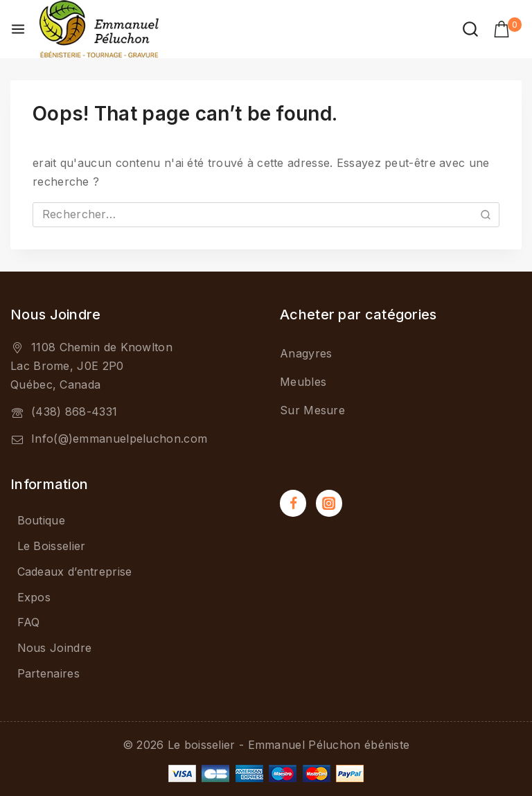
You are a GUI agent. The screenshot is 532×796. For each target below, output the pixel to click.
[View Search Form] (470, 29)
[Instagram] (329, 503)
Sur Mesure (312, 411)
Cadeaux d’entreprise (75, 572)
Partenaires (48, 673)
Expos (34, 597)
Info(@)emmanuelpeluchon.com (119, 439)
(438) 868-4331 (74, 412)
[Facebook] (293, 503)
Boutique (41, 520)
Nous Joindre (55, 648)
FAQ (29, 622)
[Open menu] (18, 29)
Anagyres (306, 354)
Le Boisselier (52, 546)
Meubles (303, 382)
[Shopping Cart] (507, 29)
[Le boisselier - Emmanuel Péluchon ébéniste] (99, 29)
